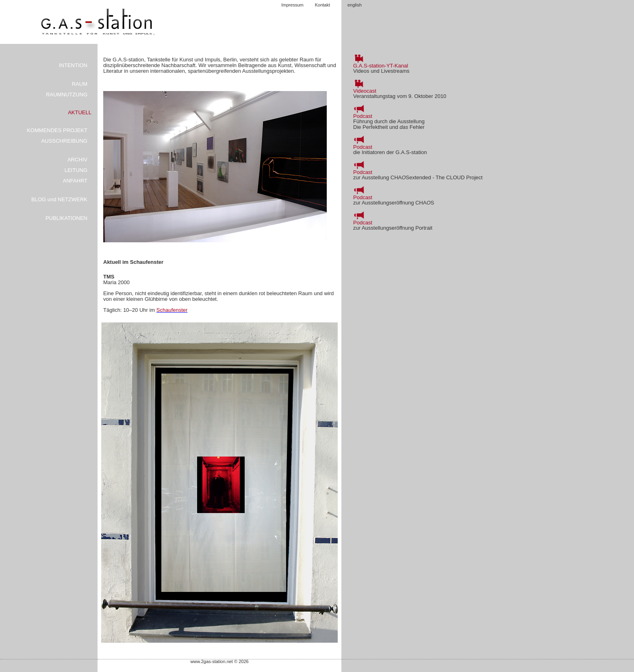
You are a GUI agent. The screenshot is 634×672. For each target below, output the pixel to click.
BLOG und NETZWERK (59, 199)
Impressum (292, 5)
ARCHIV (77, 160)
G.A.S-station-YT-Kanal (381, 66)
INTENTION (73, 65)
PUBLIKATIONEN (66, 218)
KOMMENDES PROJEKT (57, 130)
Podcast (363, 116)
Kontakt (322, 5)
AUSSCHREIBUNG (64, 141)
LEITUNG (76, 170)
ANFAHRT (75, 181)
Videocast (365, 91)
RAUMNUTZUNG (67, 95)
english (355, 5)
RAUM (80, 84)
